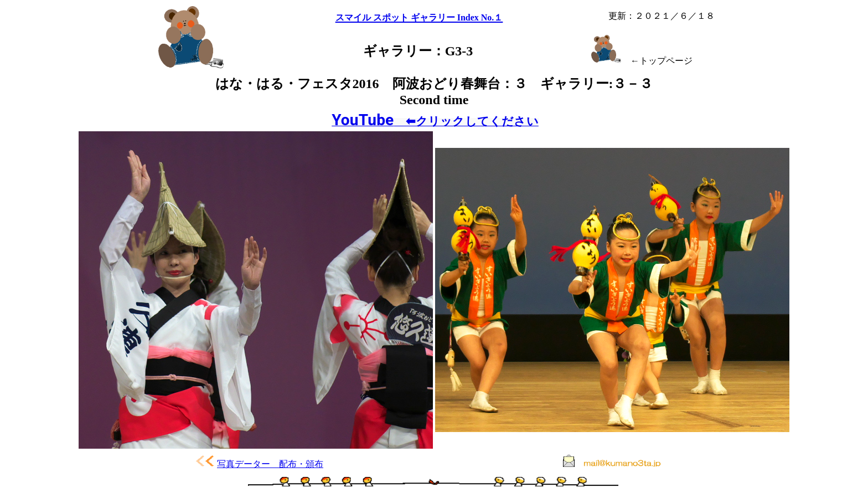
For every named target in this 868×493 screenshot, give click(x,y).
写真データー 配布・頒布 (270, 464)
